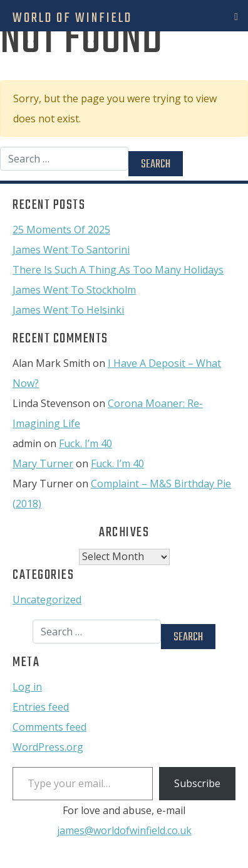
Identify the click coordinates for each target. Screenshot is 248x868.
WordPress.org (48, 747)
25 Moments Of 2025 (61, 230)
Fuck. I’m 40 (85, 443)
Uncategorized (47, 600)
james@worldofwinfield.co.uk (124, 830)
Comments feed (49, 727)
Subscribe (197, 783)
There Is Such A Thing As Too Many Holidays (118, 270)
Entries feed (41, 707)
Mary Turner (43, 463)
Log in (27, 687)
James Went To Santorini (71, 250)
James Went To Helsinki (68, 310)
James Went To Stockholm (74, 290)
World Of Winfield (72, 18)
